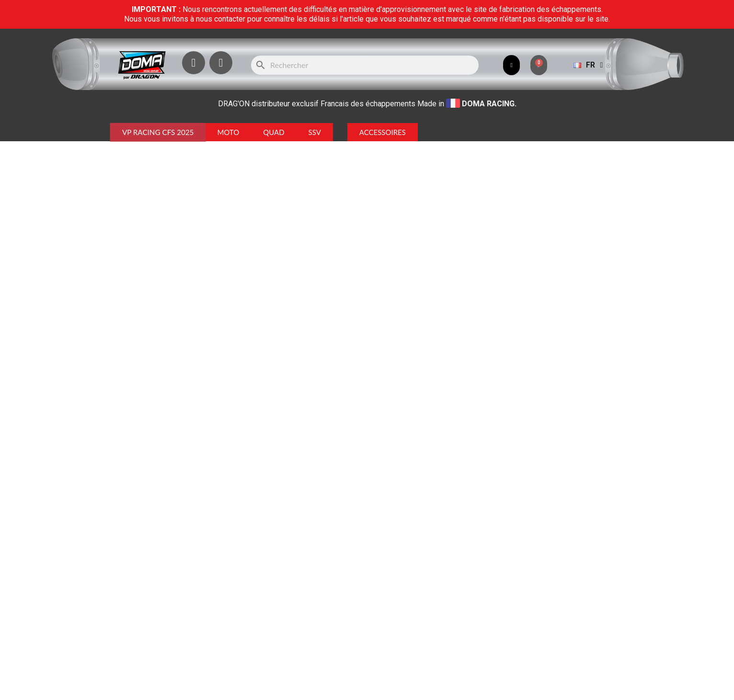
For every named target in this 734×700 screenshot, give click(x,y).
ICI (445, 582)
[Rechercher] (365, 65)
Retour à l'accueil (367, 219)
